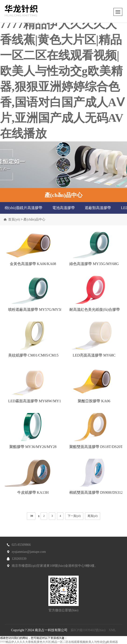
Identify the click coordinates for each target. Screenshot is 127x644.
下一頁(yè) (74, 516)
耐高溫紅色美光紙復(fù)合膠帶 (95, 310)
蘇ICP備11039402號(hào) (88, 630)
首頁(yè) (14, 219)
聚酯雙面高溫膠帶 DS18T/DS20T (96, 447)
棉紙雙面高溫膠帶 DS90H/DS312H (97, 492)
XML (112, 630)
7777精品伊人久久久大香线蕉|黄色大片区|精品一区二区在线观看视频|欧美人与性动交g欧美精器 (59, 642)
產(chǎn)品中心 (34, 219)
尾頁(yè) (93, 516)
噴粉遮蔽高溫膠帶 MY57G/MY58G (37, 310)
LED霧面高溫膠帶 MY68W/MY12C (37, 401)
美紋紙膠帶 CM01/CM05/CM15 (33, 355)
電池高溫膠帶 (63, 208)
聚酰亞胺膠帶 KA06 (94, 401)
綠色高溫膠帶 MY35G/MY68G (94, 264)
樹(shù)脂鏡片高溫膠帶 (23, 208)
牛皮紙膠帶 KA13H (33, 492)
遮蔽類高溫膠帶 (98, 208)
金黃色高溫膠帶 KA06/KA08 (33, 264)
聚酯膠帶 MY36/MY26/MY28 (33, 447)
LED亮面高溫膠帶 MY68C (94, 355)
